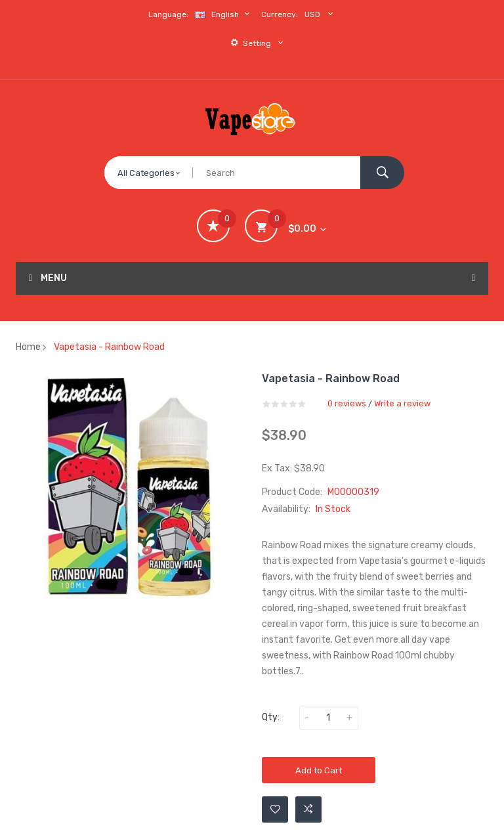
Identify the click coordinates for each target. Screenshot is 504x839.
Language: (168, 14)
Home (28, 347)
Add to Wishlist (275, 809)
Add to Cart (319, 770)
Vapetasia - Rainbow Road (109, 347)
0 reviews (347, 403)
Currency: (280, 14)
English (224, 14)
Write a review (402, 403)
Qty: (271, 717)
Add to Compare (308, 809)
